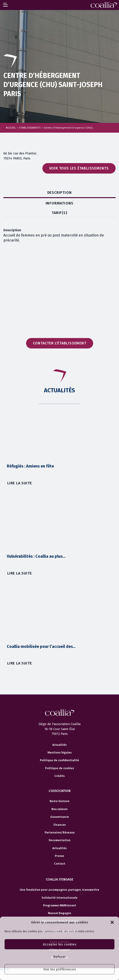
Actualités (59, 745)
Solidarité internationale (59, 898)
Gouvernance (60, 817)
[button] (112, 922)
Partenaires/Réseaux (60, 833)
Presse (59, 856)
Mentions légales (60, 753)
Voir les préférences (60, 969)
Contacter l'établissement (60, 343)
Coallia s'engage (60, 879)
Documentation (60, 840)
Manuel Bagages (60, 913)
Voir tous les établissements (79, 168)
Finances (60, 825)
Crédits (59, 776)
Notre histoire (60, 801)
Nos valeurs (59, 809)
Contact (60, 864)
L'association (60, 791)
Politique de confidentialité (59, 760)
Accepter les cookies (60, 944)
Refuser (59, 957)
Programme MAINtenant (60, 905)
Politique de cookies (59, 768)
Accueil (11, 128)
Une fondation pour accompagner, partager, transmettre (59, 890)
